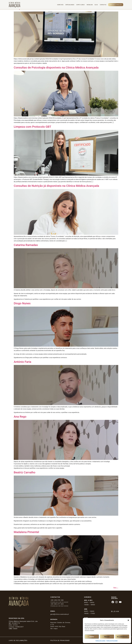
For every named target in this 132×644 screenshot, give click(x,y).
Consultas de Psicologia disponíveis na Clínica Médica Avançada (56, 67)
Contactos (103, 5)
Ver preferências (122, 637)
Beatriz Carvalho (25, 472)
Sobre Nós (60, 5)
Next (116, 588)
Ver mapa (54, 628)
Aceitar (92, 637)
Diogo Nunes (22, 303)
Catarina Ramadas (26, 245)
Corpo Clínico (80, 5)
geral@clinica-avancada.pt (60, 614)
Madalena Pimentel (26, 532)
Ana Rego (20, 417)
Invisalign (90, 5)
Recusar (107, 637)
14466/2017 (19, 627)
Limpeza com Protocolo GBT (32, 127)
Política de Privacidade (112, 641)
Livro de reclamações (18, 640)
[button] (128, 620)
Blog (96, 5)
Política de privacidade (60, 640)
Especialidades (70, 5)
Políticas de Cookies (100, 641)
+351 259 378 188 (57, 600)
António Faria (22, 362)
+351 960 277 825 (57, 604)
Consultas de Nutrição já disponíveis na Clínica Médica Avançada (56, 186)
